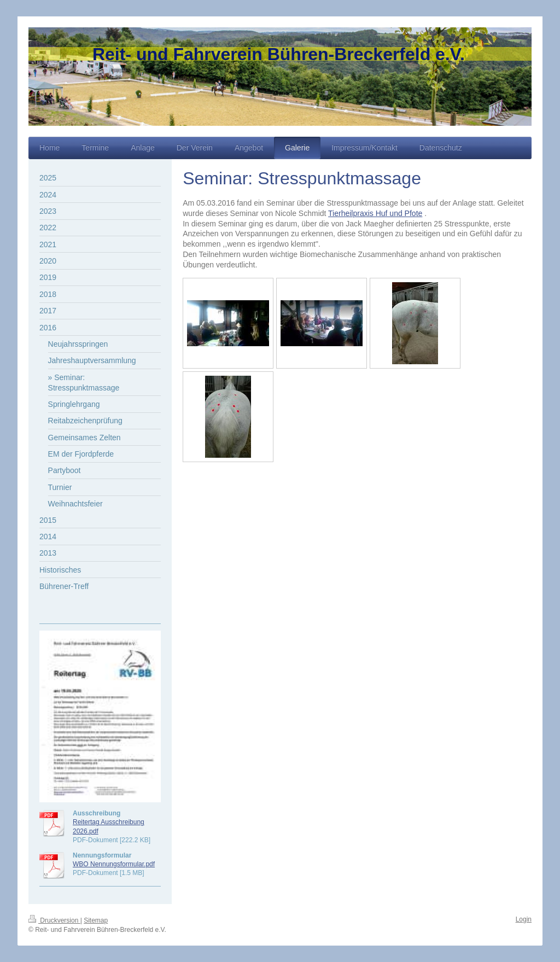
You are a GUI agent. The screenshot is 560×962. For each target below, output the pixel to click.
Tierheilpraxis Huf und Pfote (375, 213)
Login (524, 919)
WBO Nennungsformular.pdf (114, 864)
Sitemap (96, 920)
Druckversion (54, 920)
